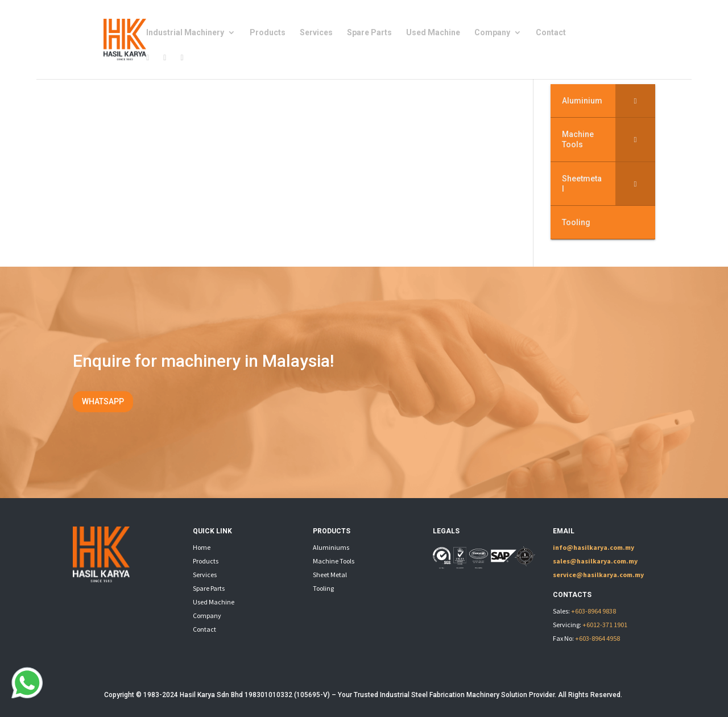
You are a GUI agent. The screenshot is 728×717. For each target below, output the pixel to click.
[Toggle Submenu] (635, 101)
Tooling (323, 588)
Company (492, 33)
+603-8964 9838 (593, 611)
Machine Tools (334, 561)
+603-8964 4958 (597, 638)
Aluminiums (331, 547)
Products (268, 33)
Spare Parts (369, 33)
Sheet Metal (330, 575)
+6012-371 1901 (605, 625)
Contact (551, 33)
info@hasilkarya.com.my (593, 547)
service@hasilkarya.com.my (598, 575)
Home (202, 547)
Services (316, 33)
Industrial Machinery (185, 33)
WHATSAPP (103, 401)
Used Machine (433, 33)
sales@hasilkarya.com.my (595, 561)
